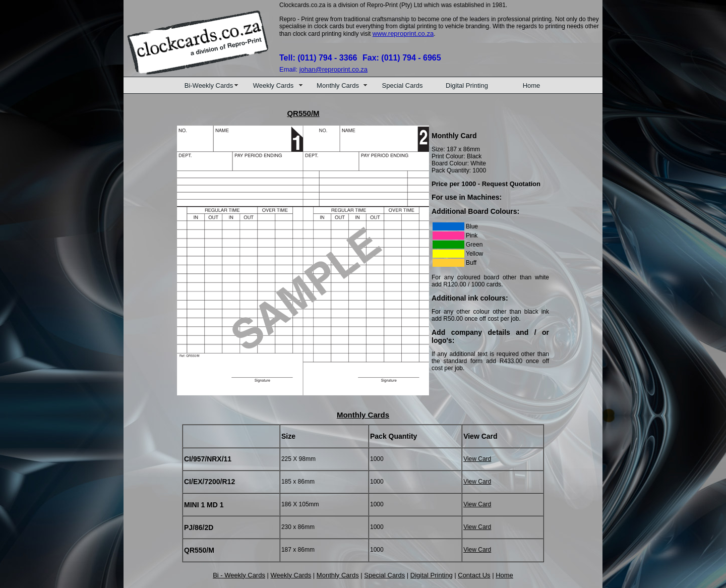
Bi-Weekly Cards (209, 85)
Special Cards (403, 85)
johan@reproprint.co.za (334, 69)
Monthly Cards (338, 85)
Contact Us (474, 575)
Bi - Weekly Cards (239, 575)
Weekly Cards (274, 85)
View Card (477, 459)
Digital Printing (467, 85)
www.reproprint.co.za (403, 34)
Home (532, 85)
